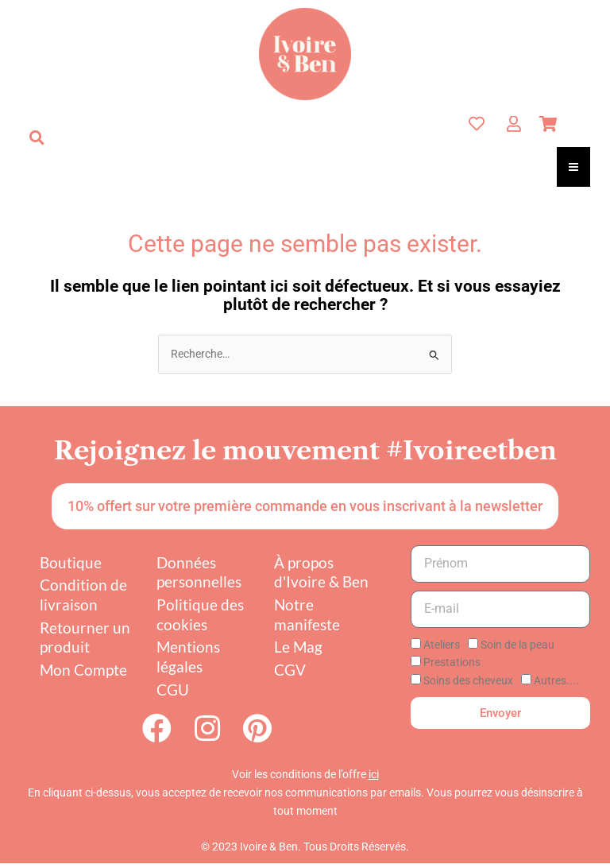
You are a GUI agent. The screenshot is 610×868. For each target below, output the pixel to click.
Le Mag (298, 647)
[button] (37, 138)
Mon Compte (83, 670)
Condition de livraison (83, 595)
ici (374, 780)
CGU (173, 690)
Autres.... (556, 680)
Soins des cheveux (468, 680)
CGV (290, 670)
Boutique (71, 562)
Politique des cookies (200, 614)
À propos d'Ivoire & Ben (321, 572)
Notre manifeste (307, 614)
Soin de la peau (517, 645)
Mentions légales (188, 657)
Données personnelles (199, 572)
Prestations (452, 662)
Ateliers (442, 645)
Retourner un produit (85, 637)
